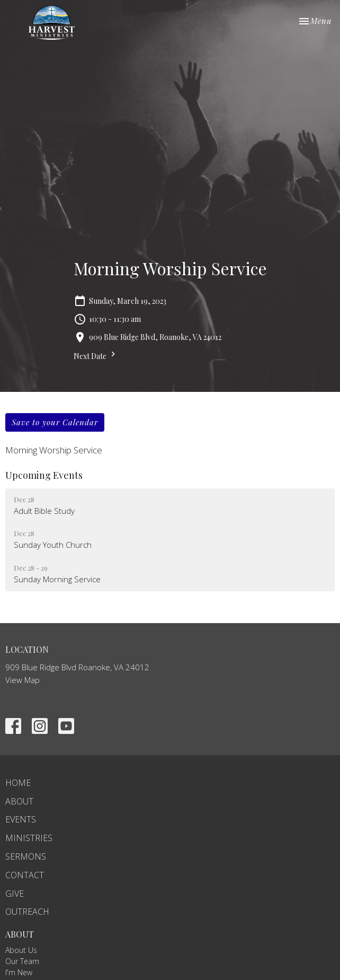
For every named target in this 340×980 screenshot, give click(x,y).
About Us (21, 950)
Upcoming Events (44, 475)
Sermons (26, 856)
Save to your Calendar (55, 422)
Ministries (29, 838)
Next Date (96, 355)
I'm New (19, 972)
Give (15, 894)
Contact (25, 875)
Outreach (27, 912)
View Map (23, 680)
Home (18, 783)
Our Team (22, 961)
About (19, 801)
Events (21, 819)
